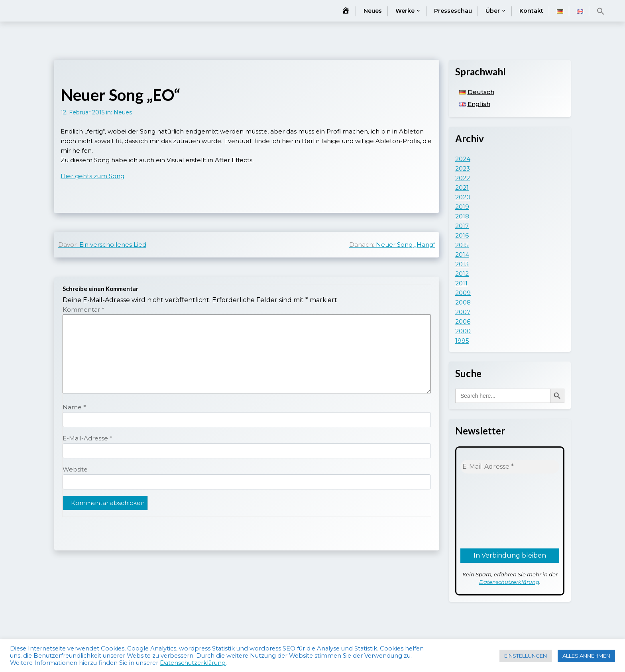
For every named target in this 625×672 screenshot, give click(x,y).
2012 (462, 274)
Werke (405, 11)
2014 (462, 254)
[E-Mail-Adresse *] (510, 467)
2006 (463, 321)
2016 (462, 235)
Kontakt (531, 11)
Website (75, 469)
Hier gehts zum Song (92, 176)
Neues (373, 11)
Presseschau (453, 11)
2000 (463, 331)
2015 (462, 245)
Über (493, 11)
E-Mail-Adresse (87, 438)
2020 (463, 197)
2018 (462, 216)
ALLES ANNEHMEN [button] (586, 656)
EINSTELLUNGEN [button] (526, 656)
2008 (463, 302)
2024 (463, 159)
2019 (462, 207)
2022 (463, 178)
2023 (463, 168)
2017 (462, 226)
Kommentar (84, 309)
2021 (462, 188)
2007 (463, 312)
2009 (463, 293)
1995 (462, 341)
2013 (462, 264)
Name (74, 407)
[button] (601, 11)
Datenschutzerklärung (509, 582)
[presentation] (493, 510)
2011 (461, 283)
